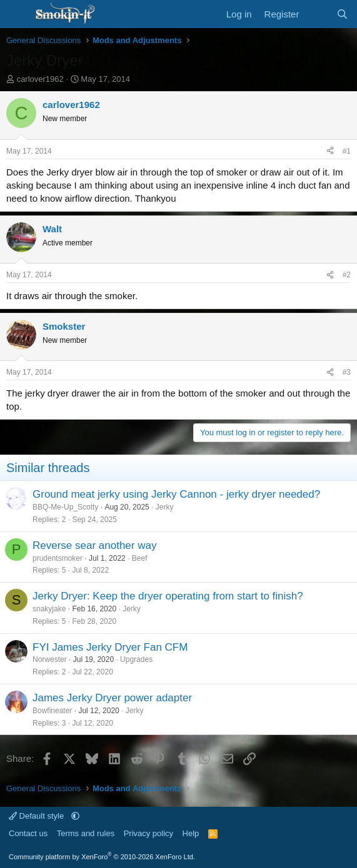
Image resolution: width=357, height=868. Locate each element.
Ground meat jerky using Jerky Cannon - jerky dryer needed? (176, 494)
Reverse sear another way (94, 545)
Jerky (165, 507)
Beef (140, 558)
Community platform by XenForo (102, 857)
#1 (347, 151)
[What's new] (317, 14)
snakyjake (49, 609)
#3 (347, 372)
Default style (38, 816)
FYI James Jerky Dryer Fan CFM (110, 647)
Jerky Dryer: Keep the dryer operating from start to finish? (168, 596)
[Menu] (17, 14)
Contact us (28, 833)
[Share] (330, 151)
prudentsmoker (58, 558)
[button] (75, 816)
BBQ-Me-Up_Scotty (65, 507)
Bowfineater (52, 711)
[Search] (342, 14)
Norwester (50, 659)
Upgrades (136, 659)
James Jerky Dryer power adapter (112, 698)
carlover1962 (40, 79)
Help (191, 833)
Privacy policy (148, 833)
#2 (347, 275)
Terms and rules (86, 833)
